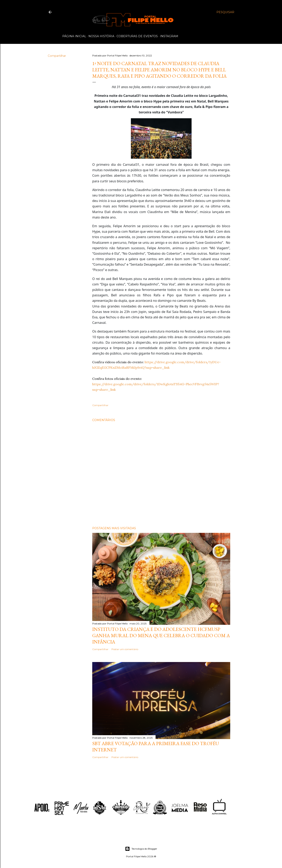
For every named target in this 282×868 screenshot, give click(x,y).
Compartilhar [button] (57, 56)
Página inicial (74, 36)
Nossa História (101, 36)
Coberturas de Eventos (137, 36)
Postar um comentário (125, 649)
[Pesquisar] (225, 12)
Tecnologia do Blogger (141, 849)
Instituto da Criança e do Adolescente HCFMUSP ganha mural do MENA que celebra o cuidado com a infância (161, 635)
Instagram (169, 36)
